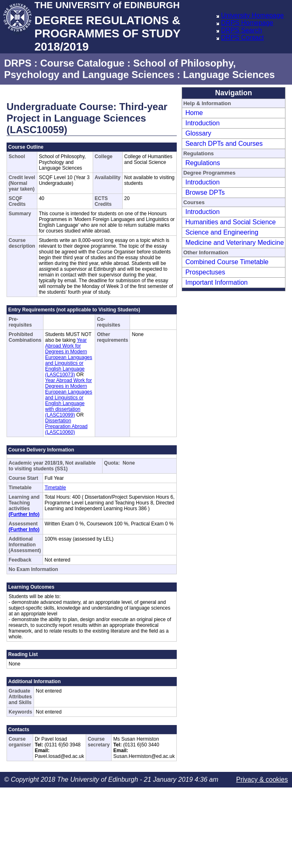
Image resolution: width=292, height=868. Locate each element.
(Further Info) (24, 514)
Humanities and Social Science (231, 222)
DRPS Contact (242, 38)
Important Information (217, 282)
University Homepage (252, 15)
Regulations (203, 163)
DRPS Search (242, 30)
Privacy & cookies (262, 779)
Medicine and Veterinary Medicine (235, 243)
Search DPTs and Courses (224, 144)
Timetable (55, 488)
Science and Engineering (222, 232)
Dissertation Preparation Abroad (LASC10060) (66, 426)
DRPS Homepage (247, 23)
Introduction (203, 123)
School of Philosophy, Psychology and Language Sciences (120, 69)
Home (194, 113)
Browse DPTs (205, 192)
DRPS (18, 63)
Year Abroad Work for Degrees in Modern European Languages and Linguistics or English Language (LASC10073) (69, 357)
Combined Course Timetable (227, 262)
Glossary (198, 133)
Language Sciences (229, 75)
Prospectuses (205, 272)
